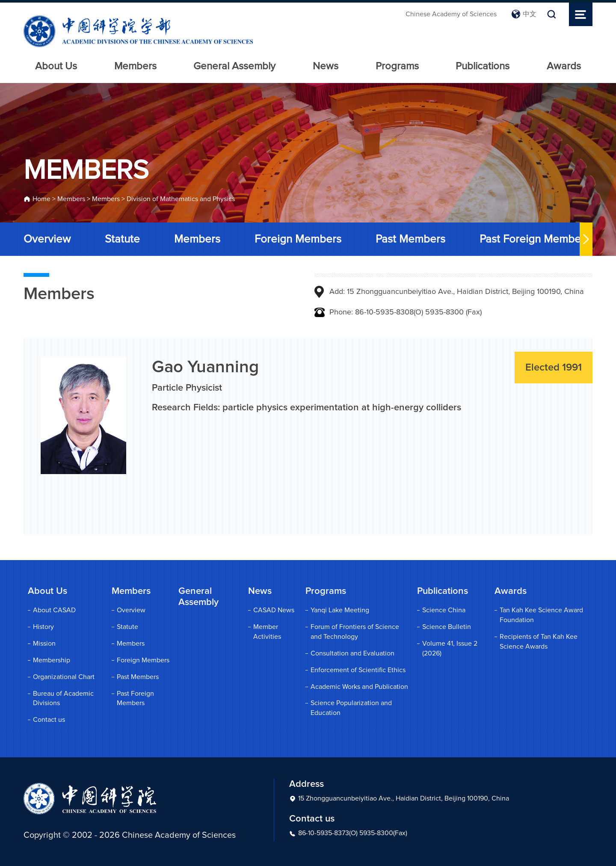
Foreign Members (298, 239)
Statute (122, 239)
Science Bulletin (447, 627)
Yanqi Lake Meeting (340, 610)
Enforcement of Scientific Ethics (358, 670)
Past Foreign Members (535, 239)
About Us (56, 66)
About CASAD (54, 610)
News (326, 66)
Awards (564, 66)
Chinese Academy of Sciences (451, 14)
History (43, 627)
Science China (444, 610)
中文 (524, 14)
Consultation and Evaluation (352, 653)
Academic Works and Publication (359, 687)
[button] (586, 239)
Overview (47, 239)
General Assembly (234, 66)
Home (41, 199)
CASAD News (274, 610)
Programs (397, 66)
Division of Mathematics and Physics (181, 199)
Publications (483, 66)
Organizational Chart (64, 677)
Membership (52, 660)
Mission (44, 644)
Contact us (49, 720)
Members (135, 66)
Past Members (410, 239)
